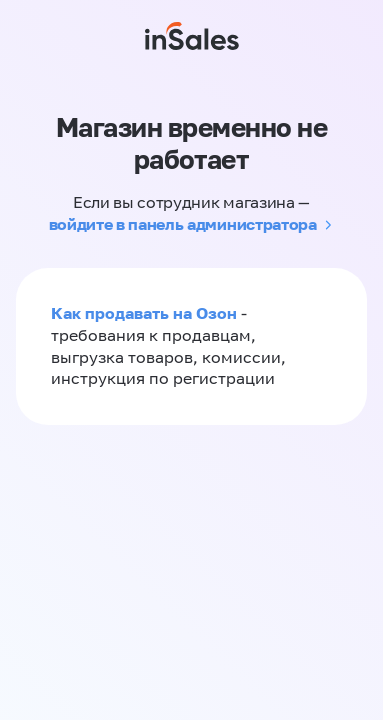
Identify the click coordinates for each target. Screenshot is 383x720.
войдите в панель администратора (183, 224)
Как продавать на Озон (144, 313)
